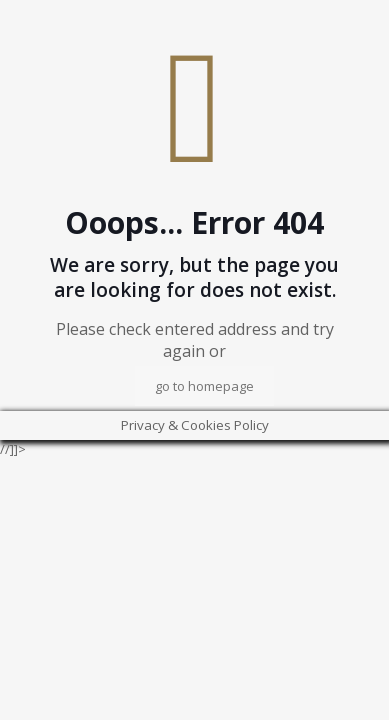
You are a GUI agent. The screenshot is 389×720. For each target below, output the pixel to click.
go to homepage (204, 386)
